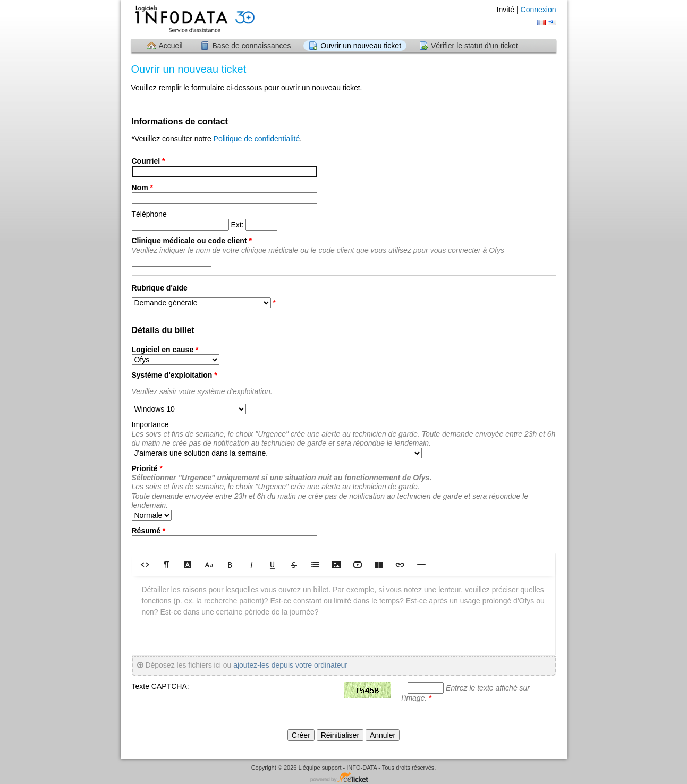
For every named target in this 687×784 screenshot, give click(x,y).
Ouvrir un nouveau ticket (361, 46)
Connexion (538, 10)
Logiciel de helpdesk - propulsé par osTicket (344, 778)
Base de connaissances (252, 46)
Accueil (171, 46)
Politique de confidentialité (257, 139)
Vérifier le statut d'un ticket (474, 46)
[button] (145, 564)
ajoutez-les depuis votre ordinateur (290, 665)
